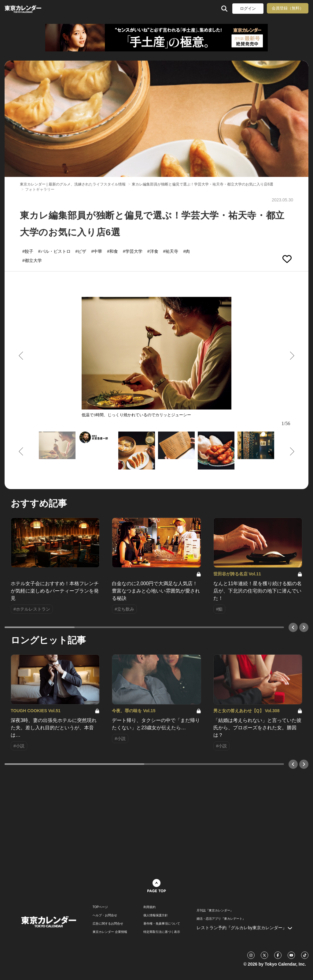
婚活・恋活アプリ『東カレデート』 (221, 919)
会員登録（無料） (288, 8)
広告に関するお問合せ (108, 924)
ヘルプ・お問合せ (105, 915)
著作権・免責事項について (162, 924)
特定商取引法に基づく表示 (162, 932)
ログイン (248, 8)
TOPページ (100, 907)
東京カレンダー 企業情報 (110, 932)
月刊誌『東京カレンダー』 (215, 911)
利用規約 (149, 907)
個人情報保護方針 (156, 915)
